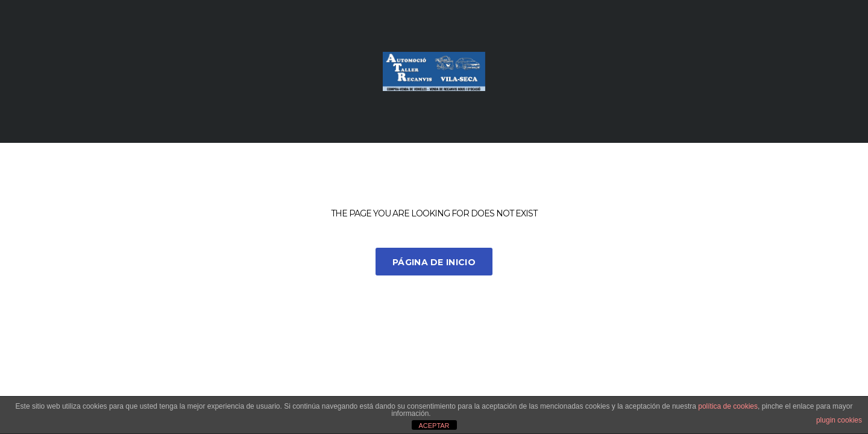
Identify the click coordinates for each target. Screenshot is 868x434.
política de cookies (728, 406)
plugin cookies (839, 420)
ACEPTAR (434, 426)
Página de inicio (434, 262)
